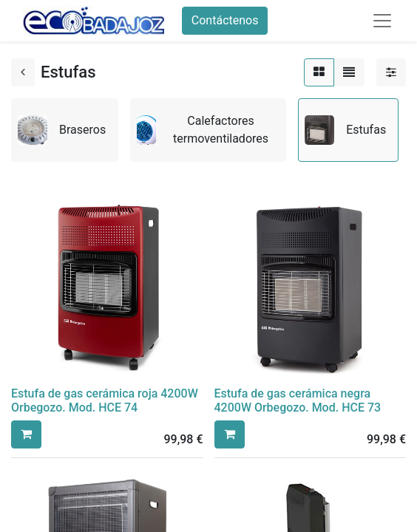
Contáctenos (225, 20)
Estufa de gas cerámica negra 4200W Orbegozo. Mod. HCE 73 (298, 400)
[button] (26, 434)
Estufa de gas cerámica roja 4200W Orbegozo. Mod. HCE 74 (105, 400)
